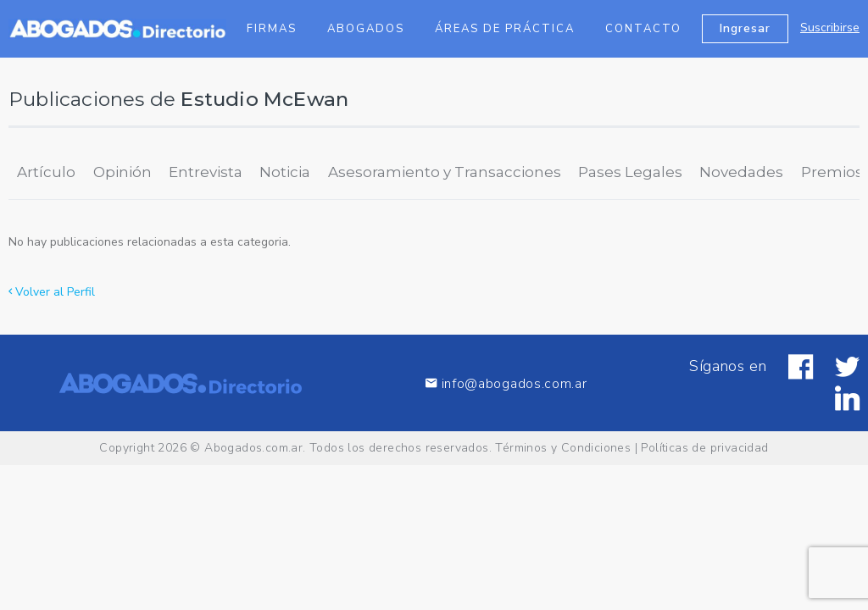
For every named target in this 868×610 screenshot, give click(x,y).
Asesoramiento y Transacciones (445, 172)
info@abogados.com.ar (506, 383)
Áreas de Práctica (505, 29)
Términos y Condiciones (563, 448)
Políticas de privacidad (704, 448)
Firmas (272, 29)
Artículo (46, 172)
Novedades (741, 172)
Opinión (122, 172)
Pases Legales (630, 172)
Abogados (366, 29)
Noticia (285, 172)
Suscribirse (830, 28)
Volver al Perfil (52, 292)
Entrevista (206, 172)
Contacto (643, 29)
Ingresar (745, 28)
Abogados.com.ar (253, 448)
